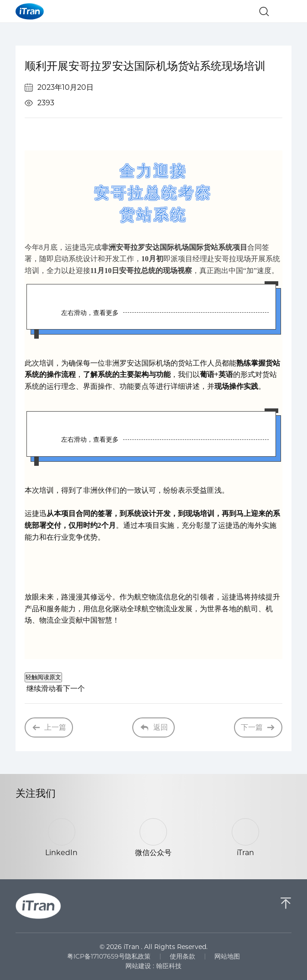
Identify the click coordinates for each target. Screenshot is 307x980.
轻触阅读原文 (43, 677)
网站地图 (227, 956)
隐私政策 (138, 956)
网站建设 (138, 966)
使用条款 (182, 956)
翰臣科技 (169, 966)
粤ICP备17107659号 (96, 956)
